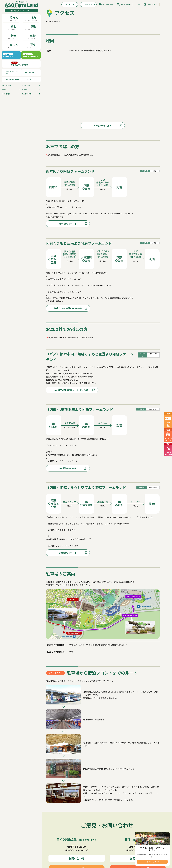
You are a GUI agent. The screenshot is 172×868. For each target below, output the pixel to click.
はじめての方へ (31, 73)
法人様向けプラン (27, 94)
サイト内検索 (125, 4)
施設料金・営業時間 (12, 79)
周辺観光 (25, 90)
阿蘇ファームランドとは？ (12, 73)
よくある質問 (6, 94)
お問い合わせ (152, 4)
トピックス (70, 4)
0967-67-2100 (77, 846)
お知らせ (89, 4)
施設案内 (4, 90)
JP (139, 4)
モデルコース (26, 85)
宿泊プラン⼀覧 (6, 85)
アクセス (28, 79)
